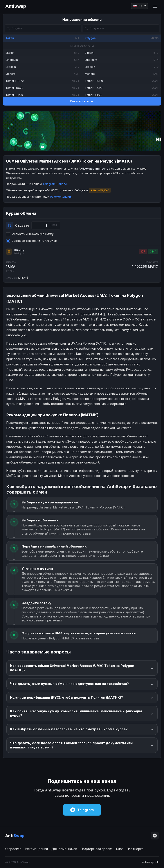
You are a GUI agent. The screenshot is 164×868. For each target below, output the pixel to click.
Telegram (82, 810)
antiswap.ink (150, 862)
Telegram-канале (55, 184)
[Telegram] (155, 836)
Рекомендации (60, 197)
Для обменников (64, 849)
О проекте (13, 849)
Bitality (19, 250)
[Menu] (155, 6)
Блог (120, 849)
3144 (153, 251)
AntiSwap (16, 6)
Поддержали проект (97, 849)
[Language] (140, 6)
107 (143, 251)
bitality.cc (19, 253)
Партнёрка (135, 849)
